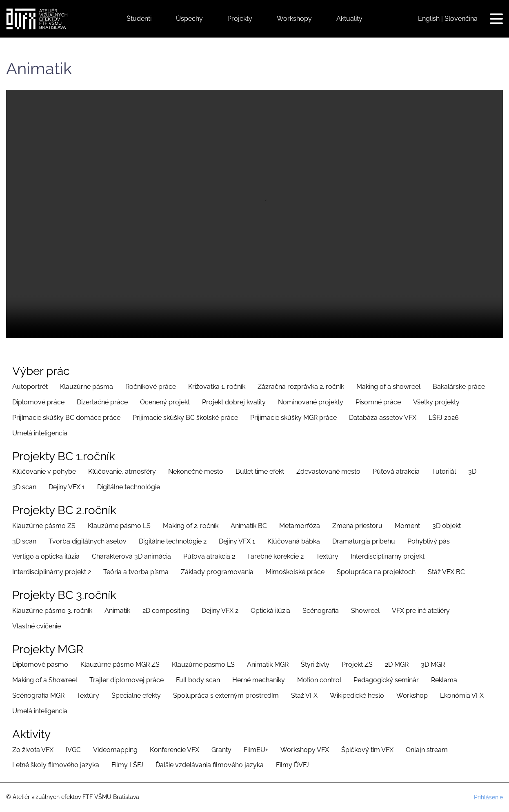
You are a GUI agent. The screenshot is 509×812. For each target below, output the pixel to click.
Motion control (319, 680)
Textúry (327, 556)
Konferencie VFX (174, 750)
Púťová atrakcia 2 (209, 556)
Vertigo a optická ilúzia (46, 556)
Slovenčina (461, 19)
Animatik (117, 611)
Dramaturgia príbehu (364, 541)
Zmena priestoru (357, 526)
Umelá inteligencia (40, 433)
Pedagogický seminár (386, 680)
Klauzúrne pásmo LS (119, 526)
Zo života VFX (33, 750)
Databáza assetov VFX (383, 418)
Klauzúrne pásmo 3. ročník (52, 611)
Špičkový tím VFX (367, 750)
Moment (407, 526)
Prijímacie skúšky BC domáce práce (66, 418)
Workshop (412, 696)
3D (472, 471)
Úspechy (189, 19)
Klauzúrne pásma (87, 387)
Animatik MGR (268, 664)
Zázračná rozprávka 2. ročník (301, 387)
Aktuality (349, 19)
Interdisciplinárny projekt (388, 556)
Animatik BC (249, 526)
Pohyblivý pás (429, 541)
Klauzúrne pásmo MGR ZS (120, 664)
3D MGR (433, 664)
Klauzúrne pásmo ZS (44, 526)
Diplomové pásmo (40, 664)
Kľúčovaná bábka (294, 541)
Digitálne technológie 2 (173, 541)
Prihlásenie (488, 797)
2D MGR (397, 664)
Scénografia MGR (38, 696)
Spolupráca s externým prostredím (226, 696)
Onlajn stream (427, 750)
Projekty (240, 19)
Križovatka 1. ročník (217, 387)
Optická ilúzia (270, 611)
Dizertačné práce (102, 402)
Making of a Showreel (45, 680)
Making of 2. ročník (191, 526)
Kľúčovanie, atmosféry (122, 471)
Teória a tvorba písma (136, 572)
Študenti (139, 19)
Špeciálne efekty (136, 696)
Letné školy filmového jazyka (56, 765)
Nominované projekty (311, 402)
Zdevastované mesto (328, 471)
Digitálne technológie (129, 487)
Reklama (444, 680)
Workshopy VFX (305, 750)
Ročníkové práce (151, 387)
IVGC (73, 750)
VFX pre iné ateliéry (421, 611)
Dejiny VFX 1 (67, 487)
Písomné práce (378, 402)
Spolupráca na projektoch (376, 572)
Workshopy (294, 19)
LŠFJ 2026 (444, 418)
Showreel (365, 611)
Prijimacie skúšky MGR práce (293, 418)
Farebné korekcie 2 (276, 556)
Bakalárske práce (459, 387)
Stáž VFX (304, 696)
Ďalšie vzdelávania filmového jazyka (210, 765)
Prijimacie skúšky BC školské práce (185, 418)
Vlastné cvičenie (37, 626)
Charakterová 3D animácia (131, 556)
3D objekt (447, 526)
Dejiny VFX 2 (220, 611)
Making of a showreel (388, 387)
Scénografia (321, 611)
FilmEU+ (256, 750)
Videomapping (115, 750)
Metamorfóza (300, 526)
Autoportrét (30, 387)
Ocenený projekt (165, 402)
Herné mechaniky (259, 680)
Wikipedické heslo (357, 696)
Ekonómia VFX (462, 696)
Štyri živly (315, 664)
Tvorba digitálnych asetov (88, 541)
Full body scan (198, 680)
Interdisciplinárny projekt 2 (52, 572)
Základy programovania (217, 572)
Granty (221, 750)
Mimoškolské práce (295, 572)
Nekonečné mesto (196, 471)
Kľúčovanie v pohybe (44, 471)
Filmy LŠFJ (127, 765)
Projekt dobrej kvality (234, 402)
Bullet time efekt (260, 471)
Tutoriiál (444, 471)
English (429, 19)
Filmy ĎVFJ (292, 765)
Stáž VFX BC (446, 572)
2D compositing (166, 611)
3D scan (24, 487)
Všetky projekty (436, 402)
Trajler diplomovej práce (127, 680)
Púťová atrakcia (396, 471)
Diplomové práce (38, 402)
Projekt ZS (357, 664)
